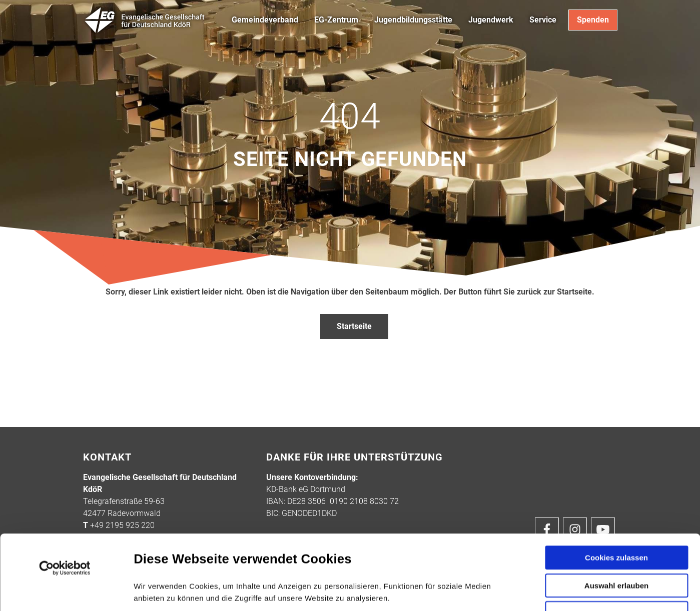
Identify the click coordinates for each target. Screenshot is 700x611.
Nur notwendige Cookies (616, 545)
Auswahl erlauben (616, 515)
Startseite (354, 326)
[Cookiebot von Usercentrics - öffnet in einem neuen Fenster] (65, 498)
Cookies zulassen (616, 487)
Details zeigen (535, 591)
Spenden (593, 20)
